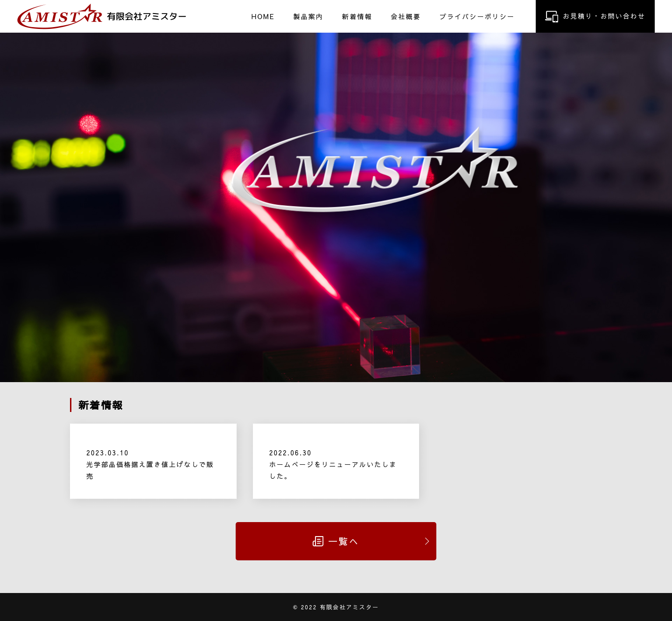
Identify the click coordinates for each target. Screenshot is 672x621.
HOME (263, 16)
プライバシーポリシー (477, 16)
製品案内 (308, 16)
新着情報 (357, 16)
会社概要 (406, 16)
